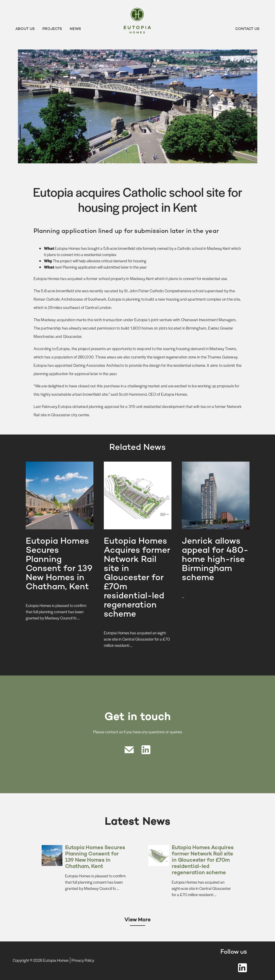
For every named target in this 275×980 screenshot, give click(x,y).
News (75, 29)
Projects (52, 29)
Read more (38, 632)
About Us (25, 29)
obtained (80, 406)
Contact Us (247, 29)
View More (137, 920)
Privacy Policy (83, 960)
